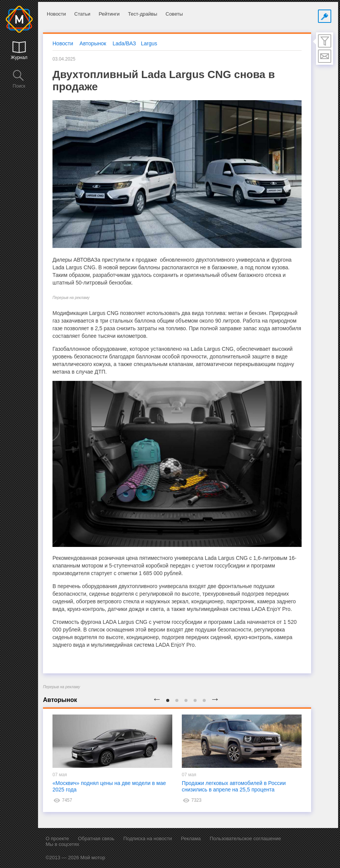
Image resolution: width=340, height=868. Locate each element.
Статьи (82, 14)
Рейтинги (109, 14)
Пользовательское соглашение (245, 838)
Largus (149, 43)
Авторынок (93, 43)
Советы (174, 14)
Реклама (191, 838)
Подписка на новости (148, 838)
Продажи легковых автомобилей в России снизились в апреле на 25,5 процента (234, 786)
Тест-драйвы (142, 14)
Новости (56, 14)
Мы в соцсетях (62, 844)
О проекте (57, 838)
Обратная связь (96, 838)
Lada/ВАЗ (124, 43)
